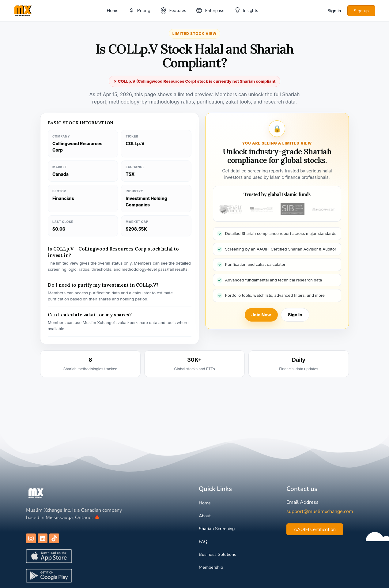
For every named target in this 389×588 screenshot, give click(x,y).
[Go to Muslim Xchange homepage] (23, 10)
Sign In (295, 315)
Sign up (361, 11)
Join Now (261, 315)
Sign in (334, 11)
